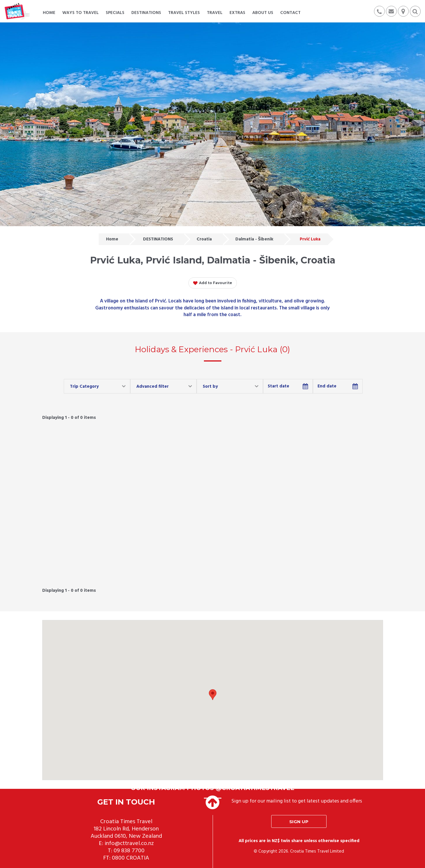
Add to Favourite (213, 283)
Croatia (204, 239)
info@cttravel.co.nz (129, 844)
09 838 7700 (129, 851)
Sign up (299, 822)
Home (112, 239)
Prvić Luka (310, 239)
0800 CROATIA (131, 858)
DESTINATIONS (158, 239)
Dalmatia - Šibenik (254, 239)
